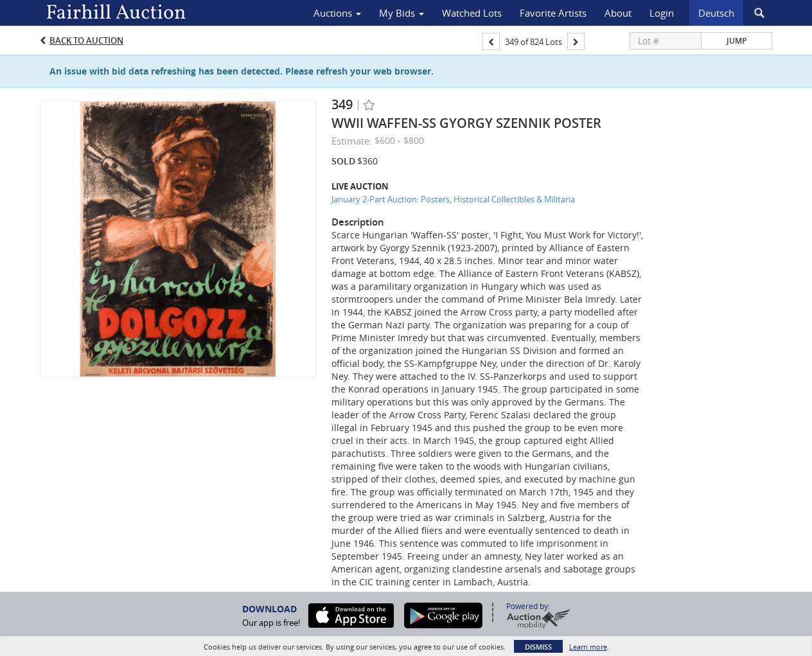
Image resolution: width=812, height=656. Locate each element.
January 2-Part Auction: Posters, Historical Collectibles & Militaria (453, 199)
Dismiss (538, 647)
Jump (737, 41)
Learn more (588, 647)
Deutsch (716, 13)
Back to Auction (86, 40)
